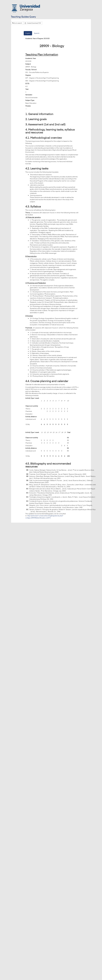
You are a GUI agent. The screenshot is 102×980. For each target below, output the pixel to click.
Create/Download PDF (33, 23)
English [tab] (28, 33)
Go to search (17, 23)
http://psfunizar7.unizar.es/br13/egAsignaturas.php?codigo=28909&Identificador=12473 (44, 517)
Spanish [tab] (37, 33)
